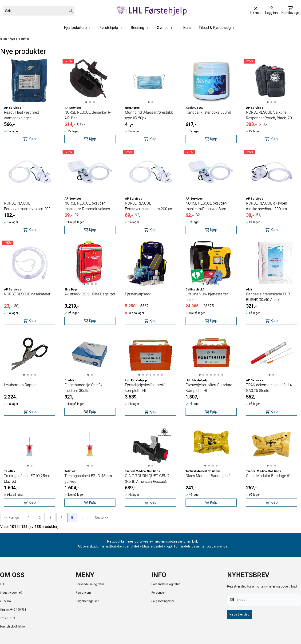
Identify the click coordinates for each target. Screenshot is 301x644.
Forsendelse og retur (90, 584)
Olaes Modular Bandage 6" (268, 476)
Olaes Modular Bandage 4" (208, 476)
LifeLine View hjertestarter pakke (207, 297)
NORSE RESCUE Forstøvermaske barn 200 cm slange (149, 206)
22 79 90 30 (13, 618)
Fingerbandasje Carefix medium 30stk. (83, 388)
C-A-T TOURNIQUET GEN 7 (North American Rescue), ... (148, 479)
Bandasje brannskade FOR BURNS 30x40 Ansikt (268, 297)
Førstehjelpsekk (138, 294)
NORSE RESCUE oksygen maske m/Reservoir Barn (206, 206)
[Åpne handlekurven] (290, 11)
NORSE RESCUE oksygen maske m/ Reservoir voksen (87, 206)
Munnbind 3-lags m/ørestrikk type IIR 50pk (149, 115)
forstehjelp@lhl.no (12, 626)
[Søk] (39, 11)
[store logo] (152, 11)
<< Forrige (12, 518)
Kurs (187, 28)
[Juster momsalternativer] (256, 11)
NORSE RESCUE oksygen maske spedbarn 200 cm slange (267, 206)
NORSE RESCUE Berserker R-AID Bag (88, 115)
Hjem (3, 39)
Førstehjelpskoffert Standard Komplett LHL (209, 388)
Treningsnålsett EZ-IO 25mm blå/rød (28, 479)
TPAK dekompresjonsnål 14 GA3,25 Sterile (269, 388)
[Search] (71, 11)
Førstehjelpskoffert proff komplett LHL (145, 388)
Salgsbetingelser (87, 601)
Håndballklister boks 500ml (208, 112)
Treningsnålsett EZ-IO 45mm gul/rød (88, 479)
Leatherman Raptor (20, 385)
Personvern (83, 593)
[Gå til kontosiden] (271, 11)
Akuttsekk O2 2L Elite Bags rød (90, 294)
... (83, 518)
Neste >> (102, 518)
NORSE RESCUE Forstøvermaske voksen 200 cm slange (27, 206)
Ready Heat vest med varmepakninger (22, 115)
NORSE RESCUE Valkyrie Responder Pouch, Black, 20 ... (271, 115)
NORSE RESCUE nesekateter (27, 294)
